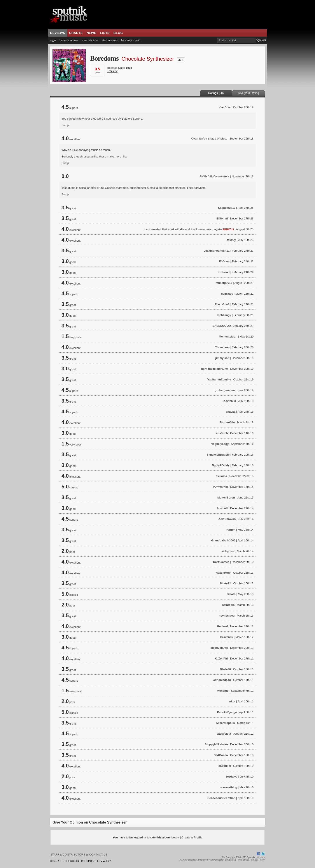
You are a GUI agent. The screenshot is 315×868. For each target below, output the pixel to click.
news (91, 33)
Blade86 (225, 669)
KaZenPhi (221, 659)
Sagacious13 (227, 208)
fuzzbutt (222, 508)
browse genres (69, 40)
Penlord (222, 626)
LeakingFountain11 (217, 251)
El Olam (224, 261)
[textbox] (236, 40)
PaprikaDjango (227, 712)
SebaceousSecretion (221, 798)
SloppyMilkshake (216, 744)
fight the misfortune (214, 369)
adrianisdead (222, 680)
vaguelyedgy (220, 444)
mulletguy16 (224, 283)
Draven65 (227, 637)
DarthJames (221, 562)
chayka (231, 412)
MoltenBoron (226, 498)
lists (105, 33)
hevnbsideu (227, 616)
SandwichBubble (218, 455)
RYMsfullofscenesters (214, 176)
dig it (181, 60)
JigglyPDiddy (220, 465)
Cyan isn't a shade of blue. (209, 139)
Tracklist (112, 71)
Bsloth (231, 594)
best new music (131, 40)
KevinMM (230, 401)
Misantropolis (226, 723)
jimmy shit (223, 358)
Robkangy (224, 315)
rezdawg (232, 777)
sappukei (225, 766)
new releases (90, 40)
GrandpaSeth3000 (223, 540)
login (53, 40)
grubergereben (225, 390)
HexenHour (223, 573)
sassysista (224, 734)
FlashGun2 (222, 304)
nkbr (232, 701)
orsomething (228, 787)
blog (118, 33)
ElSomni (222, 218)
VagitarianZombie (219, 379)
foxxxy (231, 240)
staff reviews (110, 40)
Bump (65, 125)
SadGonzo (221, 755)
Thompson (222, 347)
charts (76, 33)
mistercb (222, 433)
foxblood (223, 272)
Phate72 (225, 583)
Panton (231, 530)
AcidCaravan (227, 519)
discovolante (219, 648)
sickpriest (228, 551)
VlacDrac (225, 107)
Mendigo (223, 691)
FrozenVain (227, 422)
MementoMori (228, 337)
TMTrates (227, 294)
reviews (58, 33)
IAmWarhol (220, 487)
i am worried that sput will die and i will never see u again (183, 229)
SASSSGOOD (222, 326)
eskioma (221, 476)
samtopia (228, 605)
